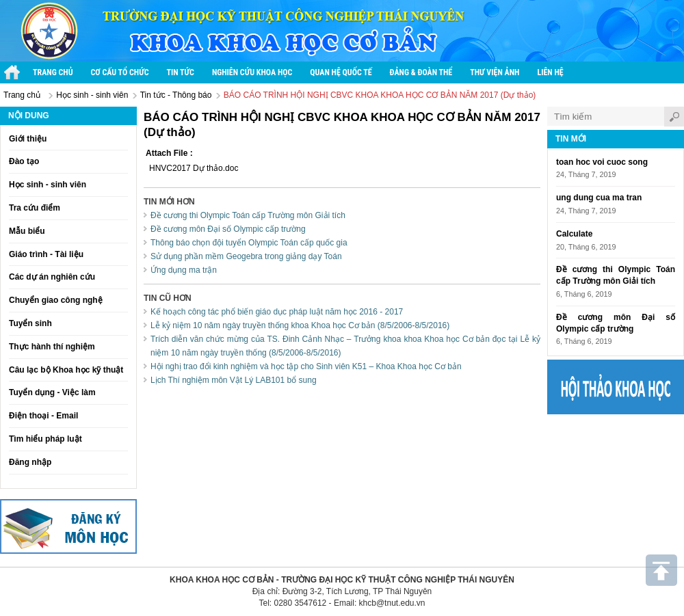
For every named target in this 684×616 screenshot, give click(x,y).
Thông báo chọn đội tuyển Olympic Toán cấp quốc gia (249, 243)
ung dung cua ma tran (599, 198)
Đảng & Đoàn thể (421, 72)
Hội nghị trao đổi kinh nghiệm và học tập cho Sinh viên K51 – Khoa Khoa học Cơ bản (306, 366)
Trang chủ (22, 95)
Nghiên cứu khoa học (252, 72)
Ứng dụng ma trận (184, 270)
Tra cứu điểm (35, 208)
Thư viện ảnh (495, 72)
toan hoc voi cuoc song (602, 162)
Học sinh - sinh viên (92, 95)
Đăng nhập (30, 462)
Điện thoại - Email (43, 416)
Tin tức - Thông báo (176, 95)
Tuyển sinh (30, 323)
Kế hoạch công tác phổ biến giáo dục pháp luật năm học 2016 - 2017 (277, 312)
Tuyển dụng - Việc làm (52, 392)
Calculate (574, 234)
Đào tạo (24, 161)
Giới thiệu (28, 139)
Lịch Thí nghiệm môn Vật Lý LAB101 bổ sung (234, 380)
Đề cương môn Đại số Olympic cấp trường (228, 229)
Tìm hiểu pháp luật (45, 439)
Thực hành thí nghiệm (52, 347)
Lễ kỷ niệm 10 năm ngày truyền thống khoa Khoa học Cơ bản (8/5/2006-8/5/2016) (300, 325)
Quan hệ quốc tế (341, 72)
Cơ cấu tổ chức (120, 72)
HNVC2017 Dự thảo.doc (194, 168)
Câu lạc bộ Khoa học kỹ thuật (66, 370)
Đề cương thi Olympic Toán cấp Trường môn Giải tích (248, 215)
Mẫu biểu (27, 231)
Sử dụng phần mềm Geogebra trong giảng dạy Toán (246, 256)
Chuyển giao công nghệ (56, 300)
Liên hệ (550, 72)
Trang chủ (53, 72)
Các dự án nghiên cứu (52, 277)
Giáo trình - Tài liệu (46, 254)
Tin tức (181, 72)
